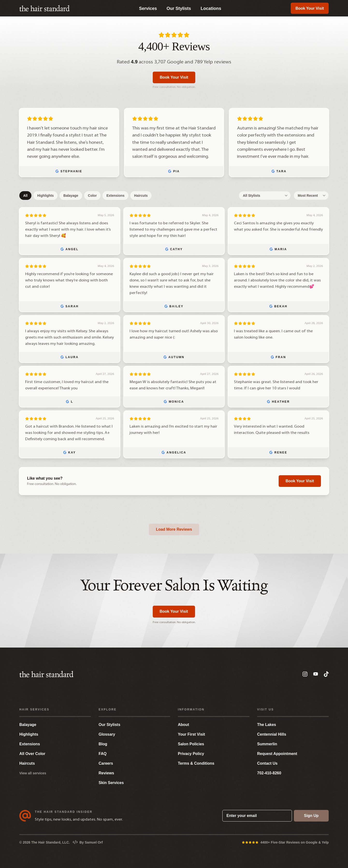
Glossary (107, 734)
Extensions (115, 196)
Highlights (45, 196)
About (183, 725)
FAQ (103, 754)
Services (148, 8)
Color (92, 196)
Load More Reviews (174, 529)
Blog (103, 744)
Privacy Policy (191, 754)
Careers (106, 763)
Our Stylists (179, 8)
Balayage (71, 196)
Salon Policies (191, 744)
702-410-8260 (269, 773)
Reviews (106, 773)
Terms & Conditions (196, 763)
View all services (33, 773)
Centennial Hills (272, 734)
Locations (211, 8)
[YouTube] (316, 674)
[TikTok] (326, 674)
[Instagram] (305, 674)
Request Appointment (277, 754)
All (25, 196)
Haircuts (141, 196)
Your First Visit (191, 734)
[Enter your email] (257, 816)
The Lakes (267, 725)
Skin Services (111, 783)
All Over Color (32, 754)
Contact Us (267, 763)
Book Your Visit (310, 8)
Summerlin (267, 744)
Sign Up (311, 816)
